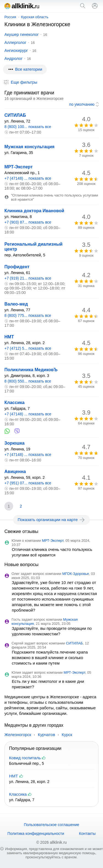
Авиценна (15, 472)
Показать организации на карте (51, 520)
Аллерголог (15, 42)
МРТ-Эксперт (19, 167)
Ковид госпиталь (25, 758)
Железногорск (18, 735)
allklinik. (22, 6)
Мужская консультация (29, 147)
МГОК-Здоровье (76, 574)
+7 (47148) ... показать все (28, 178)
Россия (10, 17)
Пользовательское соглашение (52, 825)
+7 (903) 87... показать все (28, 222)
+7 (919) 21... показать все (28, 278)
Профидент (17, 267)
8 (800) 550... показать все (28, 381)
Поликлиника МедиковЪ (31, 370)
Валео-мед (16, 304)
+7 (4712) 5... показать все (28, 348)
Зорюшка (14, 443)
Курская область (35, 17)
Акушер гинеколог (22, 34)
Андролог (13, 58)
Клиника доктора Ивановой (34, 211)
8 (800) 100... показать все (28, 127)
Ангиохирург (16, 50)
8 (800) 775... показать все (28, 315)
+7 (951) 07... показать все (28, 483)
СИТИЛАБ (15, 115)
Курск (67, 735)
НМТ (9, 337)
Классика (14, 403)
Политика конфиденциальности (36, 834)
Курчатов (47, 735)
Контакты (87, 834)
